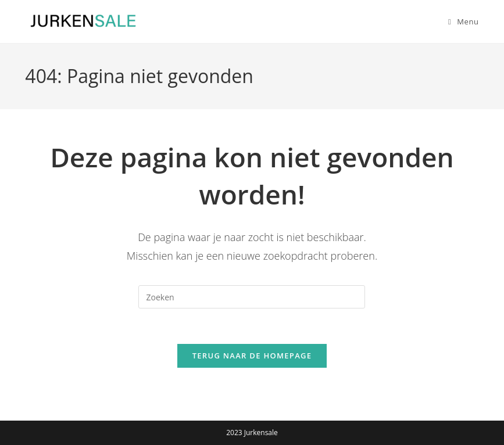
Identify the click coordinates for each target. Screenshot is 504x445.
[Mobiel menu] (459, 21)
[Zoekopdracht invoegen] (252, 297)
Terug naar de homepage (252, 356)
